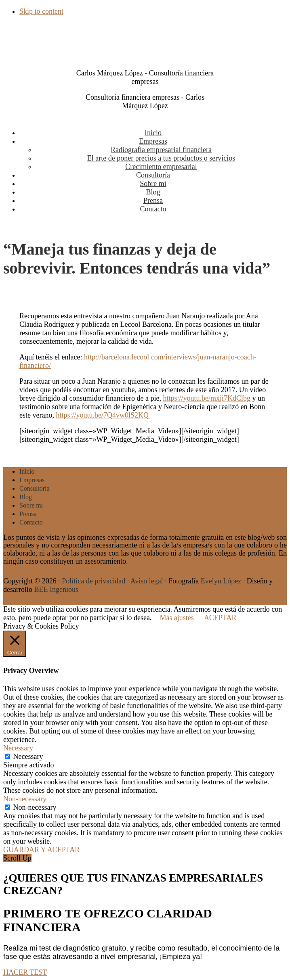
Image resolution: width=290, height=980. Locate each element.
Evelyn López (221, 581)
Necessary (28, 756)
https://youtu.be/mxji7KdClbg (207, 398)
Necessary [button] (18, 748)
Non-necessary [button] (25, 799)
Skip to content (41, 11)
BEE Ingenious (56, 589)
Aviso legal (147, 581)
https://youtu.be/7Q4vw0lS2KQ (102, 415)
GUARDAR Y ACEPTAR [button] (41, 850)
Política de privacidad (94, 581)
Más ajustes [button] (177, 618)
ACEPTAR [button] (220, 618)
